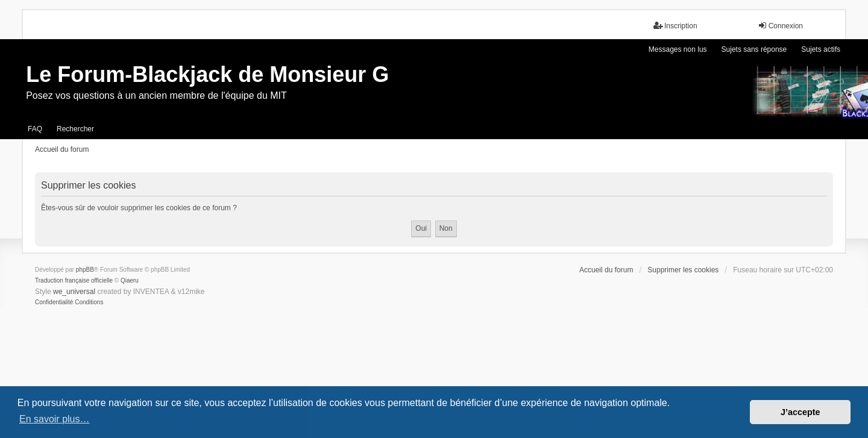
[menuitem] (54, 302)
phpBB (85, 270)
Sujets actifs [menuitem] (821, 49)
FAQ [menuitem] (35, 129)
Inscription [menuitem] (675, 26)
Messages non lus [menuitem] (678, 49)
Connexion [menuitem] (780, 26)
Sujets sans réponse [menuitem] (754, 49)
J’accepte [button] (800, 412)
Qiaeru (130, 280)
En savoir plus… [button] (55, 419)
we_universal (74, 292)
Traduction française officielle (74, 280)
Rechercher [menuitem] (75, 129)
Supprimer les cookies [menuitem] (683, 270)
